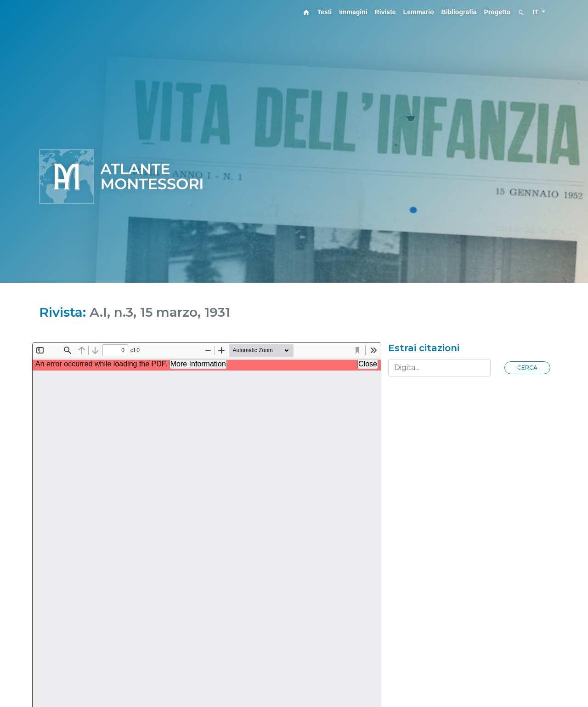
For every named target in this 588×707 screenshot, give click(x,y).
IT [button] (536, 12)
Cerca (527, 368)
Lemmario (419, 12)
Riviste (385, 12)
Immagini (353, 12)
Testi (325, 12)
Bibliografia (459, 12)
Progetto (498, 12)
